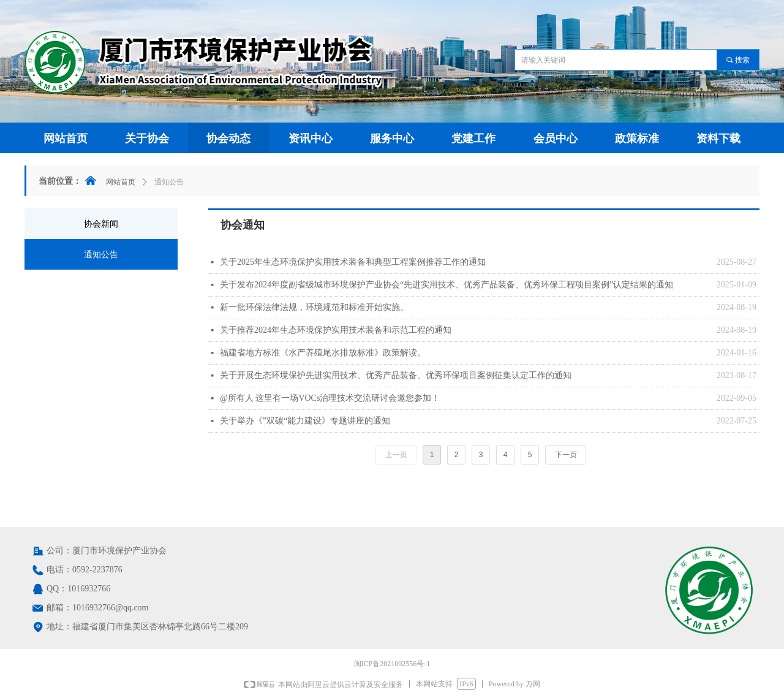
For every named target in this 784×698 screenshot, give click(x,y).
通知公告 (169, 182)
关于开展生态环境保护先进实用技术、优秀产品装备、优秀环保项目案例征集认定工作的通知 (396, 375)
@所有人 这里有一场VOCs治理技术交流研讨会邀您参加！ (330, 398)
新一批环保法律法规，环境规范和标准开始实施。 (314, 307)
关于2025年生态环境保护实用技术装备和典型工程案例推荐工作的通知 (353, 262)
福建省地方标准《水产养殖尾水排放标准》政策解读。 (323, 353)
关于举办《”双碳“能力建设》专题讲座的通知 (305, 421)
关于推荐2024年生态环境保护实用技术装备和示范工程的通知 (336, 330)
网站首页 (121, 182)
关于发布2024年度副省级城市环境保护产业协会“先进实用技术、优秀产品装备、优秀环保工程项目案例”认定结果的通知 (447, 285)
